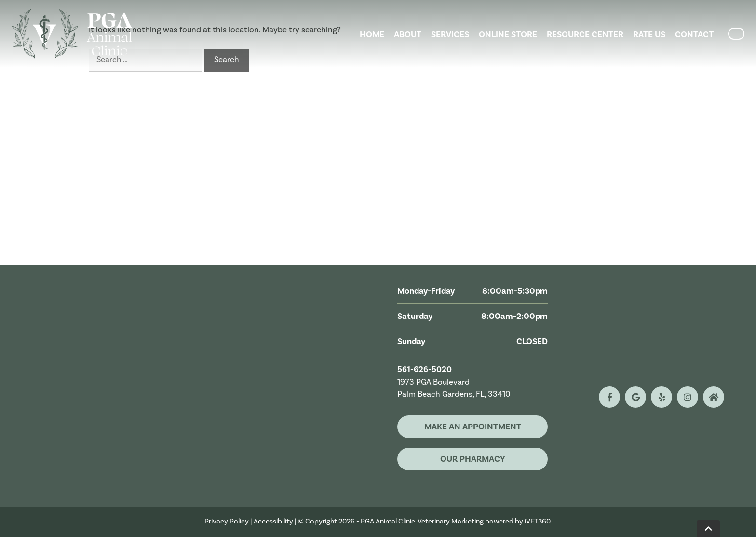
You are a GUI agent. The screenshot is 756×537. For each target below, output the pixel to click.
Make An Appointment (473, 427)
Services (450, 34)
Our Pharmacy (473, 459)
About (408, 34)
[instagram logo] (688, 397)
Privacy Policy (227, 521)
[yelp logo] (661, 397)
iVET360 (538, 521)
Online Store (508, 34)
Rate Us (649, 34)
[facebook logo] (609, 397)
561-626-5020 (425, 370)
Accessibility (273, 521)
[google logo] (635, 397)
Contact (694, 34)
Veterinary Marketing (451, 521)
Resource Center (585, 34)
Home (372, 34)
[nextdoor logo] (714, 397)
